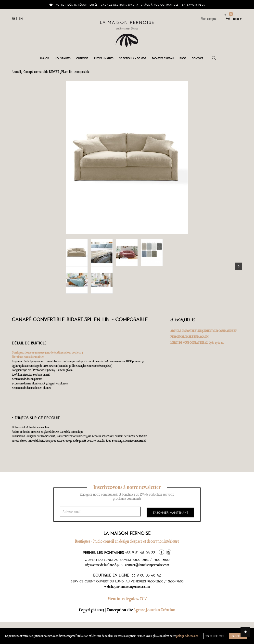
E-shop (44, 58)
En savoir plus (194, 5)
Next (239, 266)
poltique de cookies (187, 636)
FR (13, 19)
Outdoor (82, 58)
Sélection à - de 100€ (133, 58)
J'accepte (238, 636)
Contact (197, 58)
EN (21, 19)
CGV (143, 599)
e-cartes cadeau (163, 58)
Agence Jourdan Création (154, 610)
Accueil (16, 72)
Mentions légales (123, 599)
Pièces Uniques (104, 58)
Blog (183, 58)
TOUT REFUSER (215, 636)
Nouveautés (63, 58)
